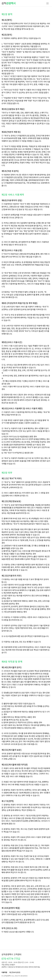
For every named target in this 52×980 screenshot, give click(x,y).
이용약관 (4, 972)
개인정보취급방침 (15, 972)
